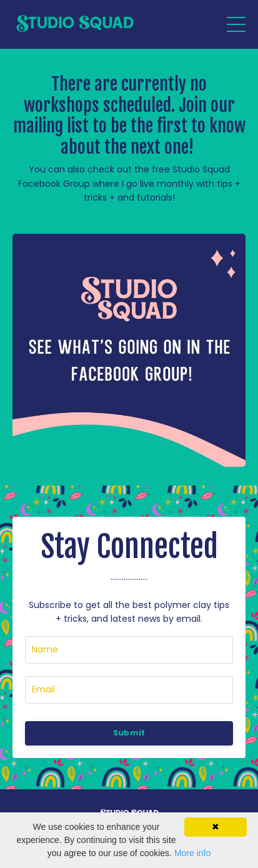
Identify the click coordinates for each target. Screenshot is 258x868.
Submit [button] (129, 733)
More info (192, 853)
